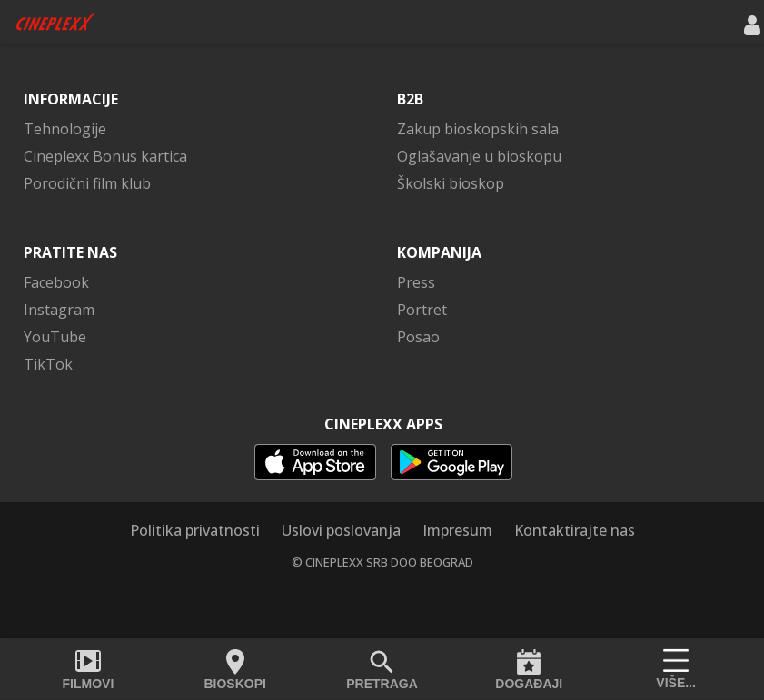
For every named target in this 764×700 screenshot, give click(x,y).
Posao (418, 337)
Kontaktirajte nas (575, 530)
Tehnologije (65, 129)
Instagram (59, 310)
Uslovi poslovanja (341, 530)
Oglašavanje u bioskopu (479, 156)
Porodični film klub (87, 183)
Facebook (56, 282)
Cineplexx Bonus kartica (105, 156)
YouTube (55, 337)
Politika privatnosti (195, 530)
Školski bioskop (451, 183)
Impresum (457, 530)
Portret (422, 310)
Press (416, 282)
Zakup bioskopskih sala (478, 129)
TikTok (48, 364)
